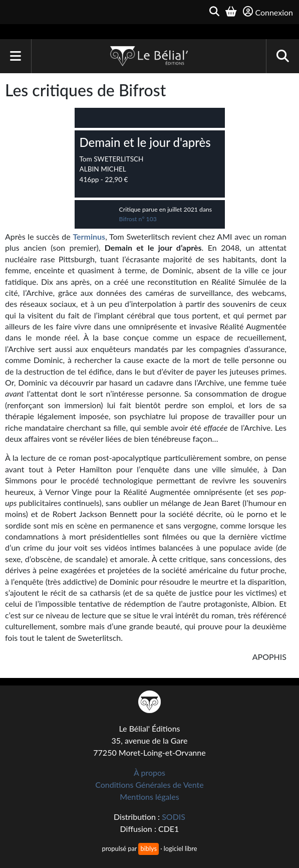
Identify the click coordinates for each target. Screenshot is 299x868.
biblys (148, 848)
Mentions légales (149, 797)
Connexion (268, 12)
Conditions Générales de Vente (149, 785)
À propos (149, 772)
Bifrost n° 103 (138, 219)
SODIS (174, 817)
